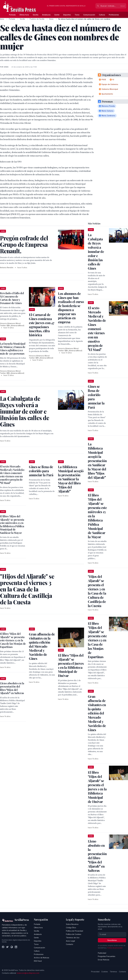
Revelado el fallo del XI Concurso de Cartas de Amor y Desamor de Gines (12, 298)
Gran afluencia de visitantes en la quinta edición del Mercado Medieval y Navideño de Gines (42, 646)
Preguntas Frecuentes (107, 956)
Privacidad (95, 972)
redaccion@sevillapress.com (28, 973)
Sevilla (36, 15)
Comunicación (89, 15)
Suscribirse (112, 940)
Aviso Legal (70, 941)
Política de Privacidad (74, 931)
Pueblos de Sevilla (37, 19)
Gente (57, 15)
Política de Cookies (74, 934)
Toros (77, 15)
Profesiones (114, 15)
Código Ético (71, 928)
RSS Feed (38, 961)
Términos (113, 972)
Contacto (70, 944)
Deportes (67, 15)
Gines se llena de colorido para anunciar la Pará (41, 471)
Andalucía (46, 15)
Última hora (24, 15)
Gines (51, 19)
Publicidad (102, 953)
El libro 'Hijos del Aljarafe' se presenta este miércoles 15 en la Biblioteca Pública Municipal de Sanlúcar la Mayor (12, 524)
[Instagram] (12, 947)
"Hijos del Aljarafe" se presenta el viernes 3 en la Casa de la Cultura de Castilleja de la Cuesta (97, 591)
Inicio (2, 19)
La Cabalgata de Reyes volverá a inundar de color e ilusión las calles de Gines (96, 252)
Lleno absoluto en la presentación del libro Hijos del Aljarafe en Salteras (12, 688)
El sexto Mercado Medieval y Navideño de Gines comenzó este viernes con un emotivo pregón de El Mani (12, 475)
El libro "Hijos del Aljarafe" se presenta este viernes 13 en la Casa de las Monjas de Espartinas (13, 640)
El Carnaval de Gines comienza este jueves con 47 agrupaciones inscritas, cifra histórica (42, 325)
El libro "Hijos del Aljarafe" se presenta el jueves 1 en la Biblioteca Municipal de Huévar (71, 665)
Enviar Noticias (104, 960)
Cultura (102, 15)
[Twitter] (7, 947)
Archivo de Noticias (42, 958)
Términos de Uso (73, 938)
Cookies (105, 972)
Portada (12, 15)
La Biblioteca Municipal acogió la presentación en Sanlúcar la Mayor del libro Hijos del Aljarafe (71, 479)
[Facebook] (3, 947)
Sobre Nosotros (72, 924)
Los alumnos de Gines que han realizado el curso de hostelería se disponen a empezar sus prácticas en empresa (71, 308)
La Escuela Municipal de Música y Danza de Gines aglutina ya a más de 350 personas (13, 349)
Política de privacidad (115, 948)
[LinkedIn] (16, 947)
